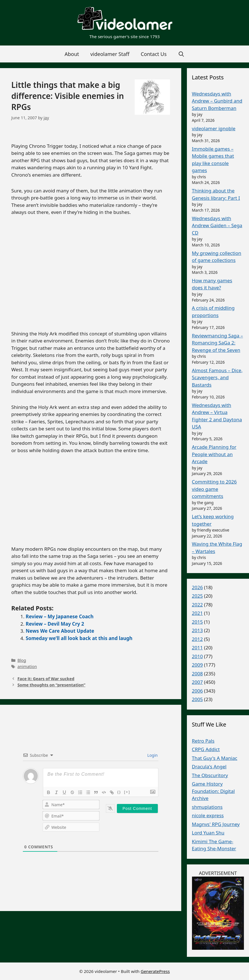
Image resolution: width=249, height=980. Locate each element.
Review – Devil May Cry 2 (55, 624)
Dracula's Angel (209, 767)
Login (152, 755)
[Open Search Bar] (181, 54)
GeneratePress (155, 971)
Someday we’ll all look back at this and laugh (79, 638)
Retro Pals (203, 741)
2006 (197, 691)
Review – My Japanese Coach (60, 616)
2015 (197, 622)
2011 (197, 648)
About (72, 54)
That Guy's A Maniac (215, 758)
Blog (22, 660)
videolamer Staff (110, 54)
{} (119, 792)
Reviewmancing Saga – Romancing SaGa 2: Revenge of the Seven (218, 343)
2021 (197, 613)
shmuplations (207, 807)
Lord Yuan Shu (208, 833)
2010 (197, 656)
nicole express (208, 815)
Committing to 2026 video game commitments (214, 489)
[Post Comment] (137, 808)
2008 (197, 674)
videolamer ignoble (214, 128)
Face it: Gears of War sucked (46, 679)
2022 (197, 605)
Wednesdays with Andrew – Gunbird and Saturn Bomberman (217, 101)
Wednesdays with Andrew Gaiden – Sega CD (217, 226)
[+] (127, 792)
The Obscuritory (210, 775)
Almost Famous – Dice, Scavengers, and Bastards (217, 378)
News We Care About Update (60, 631)
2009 (197, 665)
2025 (197, 596)
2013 (197, 630)
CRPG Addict (206, 749)
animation (27, 666)
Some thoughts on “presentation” (52, 685)
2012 (197, 639)
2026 (197, 587)
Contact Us (154, 54)
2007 (197, 682)
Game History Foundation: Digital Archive (213, 791)
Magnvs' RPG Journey (216, 824)
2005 (197, 699)
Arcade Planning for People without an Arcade (214, 454)
